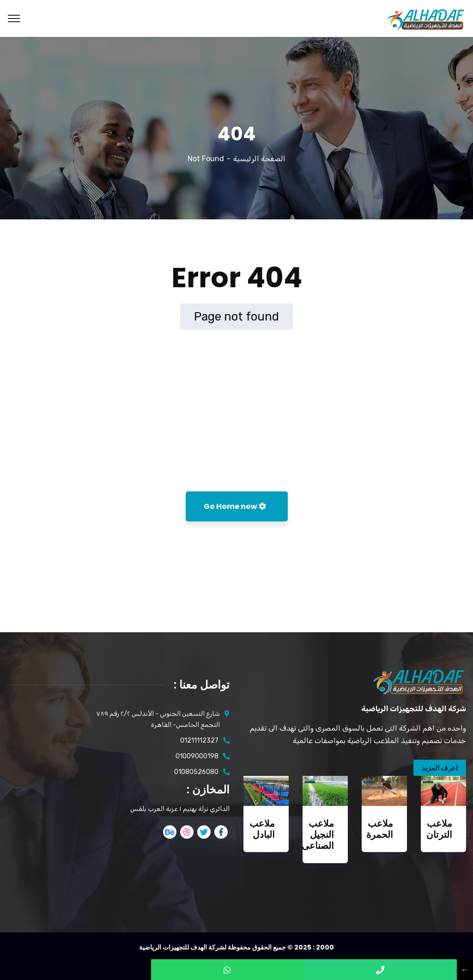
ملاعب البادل (262, 829)
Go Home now (235, 506)
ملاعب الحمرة (380, 829)
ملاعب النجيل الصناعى (318, 835)
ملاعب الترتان (439, 829)
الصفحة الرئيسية (259, 159)
